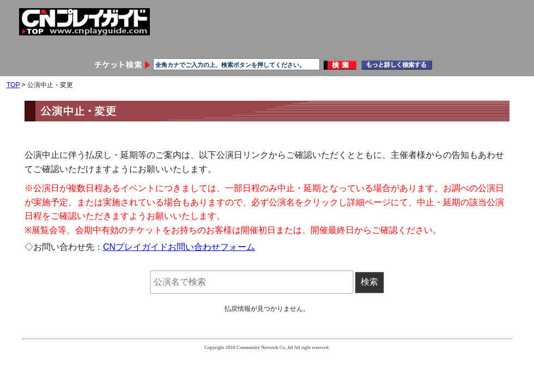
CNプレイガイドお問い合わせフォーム (179, 247)
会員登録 (62, 45)
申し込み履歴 (226, 45)
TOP (13, 85)
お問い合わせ (391, 45)
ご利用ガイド (308, 45)
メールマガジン (473, 45)
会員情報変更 (144, 45)
